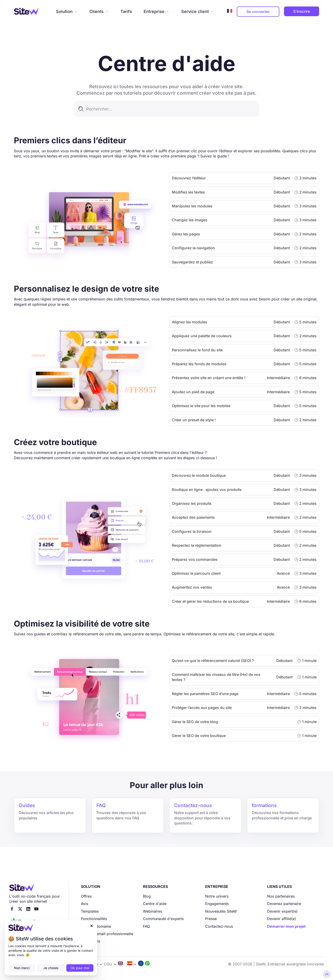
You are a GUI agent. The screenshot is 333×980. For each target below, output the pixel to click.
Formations (91, 941)
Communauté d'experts (163, 919)
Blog (147, 896)
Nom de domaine (96, 926)
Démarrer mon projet (286, 926)
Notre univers (217, 896)
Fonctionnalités (94, 919)
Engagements (217, 904)
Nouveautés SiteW (221, 911)
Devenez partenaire (284, 904)
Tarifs (126, 11)
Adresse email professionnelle (107, 934)
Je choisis (51, 968)
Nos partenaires (281, 896)
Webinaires (153, 911)
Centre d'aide (155, 904)
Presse (211, 919)
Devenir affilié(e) (282, 919)
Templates (90, 911)
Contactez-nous (219, 926)
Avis (85, 904)
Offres (86, 896)
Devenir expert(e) (282, 911)
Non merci (22, 968)
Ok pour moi (80, 968)
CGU (108, 964)
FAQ (146, 926)
